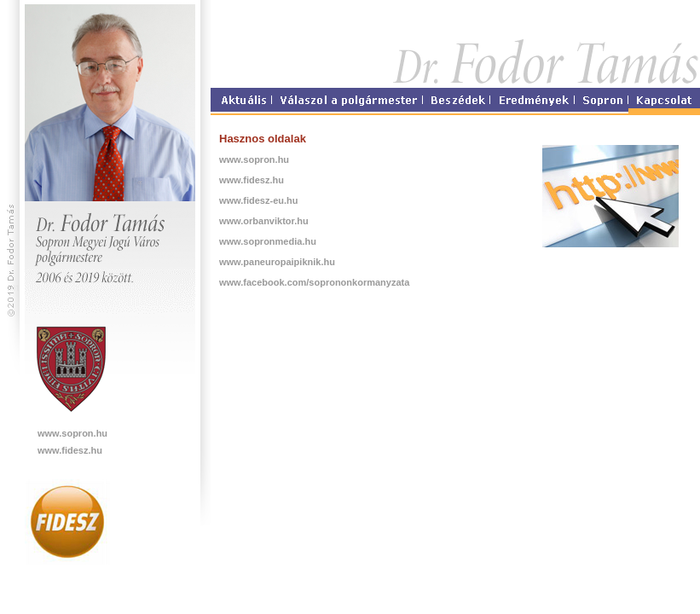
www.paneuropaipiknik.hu (277, 262)
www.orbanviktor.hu (264, 221)
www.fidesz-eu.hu (259, 200)
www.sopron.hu (72, 433)
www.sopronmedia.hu (268, 241)
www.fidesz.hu (70, 450)
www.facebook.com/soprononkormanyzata (314, 282)
